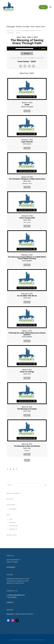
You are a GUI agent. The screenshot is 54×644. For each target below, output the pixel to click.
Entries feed (12, 522)
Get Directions (11, 567)
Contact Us (10, 602)
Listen (28, 53)
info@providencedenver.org (16, 595)
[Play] (9, 49)
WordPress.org (13, 529)
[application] (27, 49)
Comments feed (13, 526)
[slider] (24, 49)
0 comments (10, 33)
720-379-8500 (12, 597)
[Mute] (39, 49)
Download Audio (39, 58)
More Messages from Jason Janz (21, 58)
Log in (11, 519)
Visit (43, 7)
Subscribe (10, 614)
